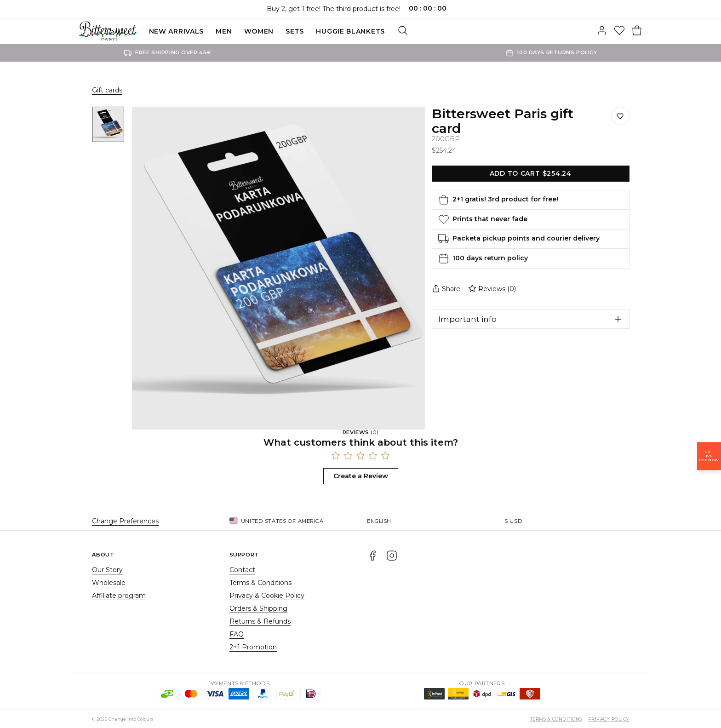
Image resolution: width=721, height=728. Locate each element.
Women (259, 31)
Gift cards (107, 90)
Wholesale (109, 583)
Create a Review (361, 476)
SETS (295, 31)
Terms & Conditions (260, 583)
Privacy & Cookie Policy (267, 596)
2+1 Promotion (253, 647)
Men (224, 31)
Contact (242, 570)
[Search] (403, 31)
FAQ (237, 634)
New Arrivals (176, 31)
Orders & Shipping (258, 608)
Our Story (107, 570)
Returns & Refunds (260, 621)
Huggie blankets (350, 31)
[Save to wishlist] (620, 116)
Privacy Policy (609, 719)
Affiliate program (119, 596)
